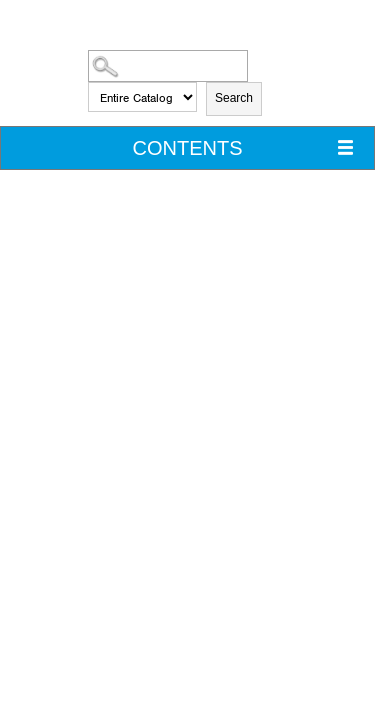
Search (234, 98)
